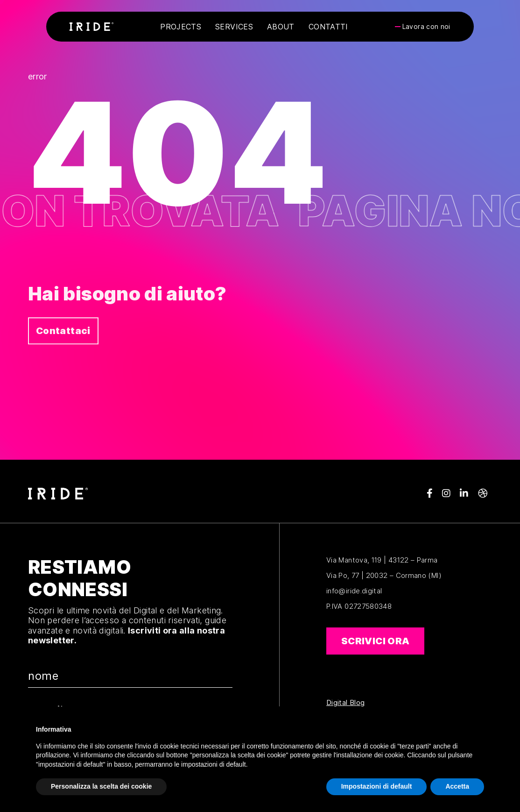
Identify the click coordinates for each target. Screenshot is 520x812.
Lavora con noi (426, 27)
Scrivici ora (375, 641)
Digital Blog (345, 703)
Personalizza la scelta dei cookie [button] (101, 786)
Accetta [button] (457, 786)
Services (234, 27)
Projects (181, 27)
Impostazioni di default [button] (377, 786)
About (281, 27)
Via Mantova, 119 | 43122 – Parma (382, 560)
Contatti (328, 27)
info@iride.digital (354, 591)
